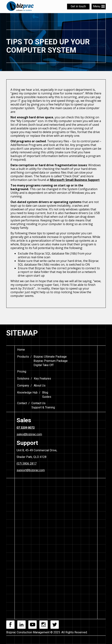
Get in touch (78, 6)
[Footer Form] (56, 541)
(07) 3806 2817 (27, 464)
